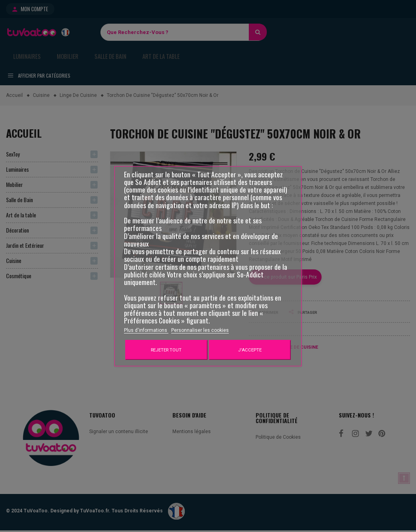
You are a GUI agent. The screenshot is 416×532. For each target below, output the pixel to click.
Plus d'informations (146, 330)
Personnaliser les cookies (200, 330)
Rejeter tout (166, 350)
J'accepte (250, 350)
